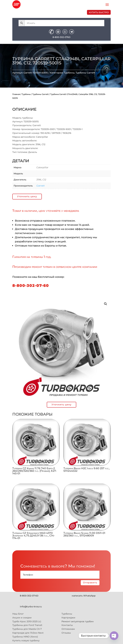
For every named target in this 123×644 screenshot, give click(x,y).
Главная (16, 94)
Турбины (69, 73)
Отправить (90, 583)
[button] (106, 304)
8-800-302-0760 (61, 37)
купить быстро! (99, 12)
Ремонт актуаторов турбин (78, 621)
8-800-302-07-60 (31, 286)
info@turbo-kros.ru (31, 607)
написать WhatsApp (84, 596)
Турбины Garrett (85, 73)
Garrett (41, 186)
